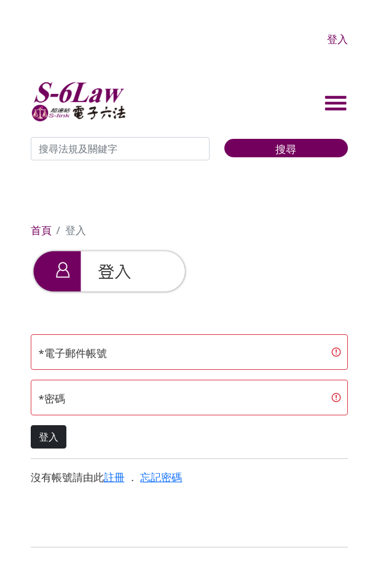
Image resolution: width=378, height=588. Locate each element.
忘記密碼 (161, 477)
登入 (337, 39)
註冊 (114, 477)
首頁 (41, 230)
